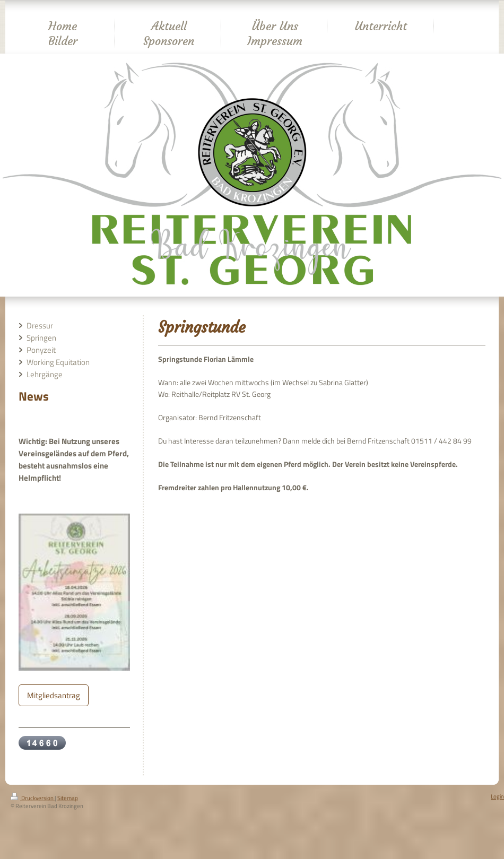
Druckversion (33, 798)
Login (497, 796)
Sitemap (68, 798)
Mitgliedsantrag (54, 695)
